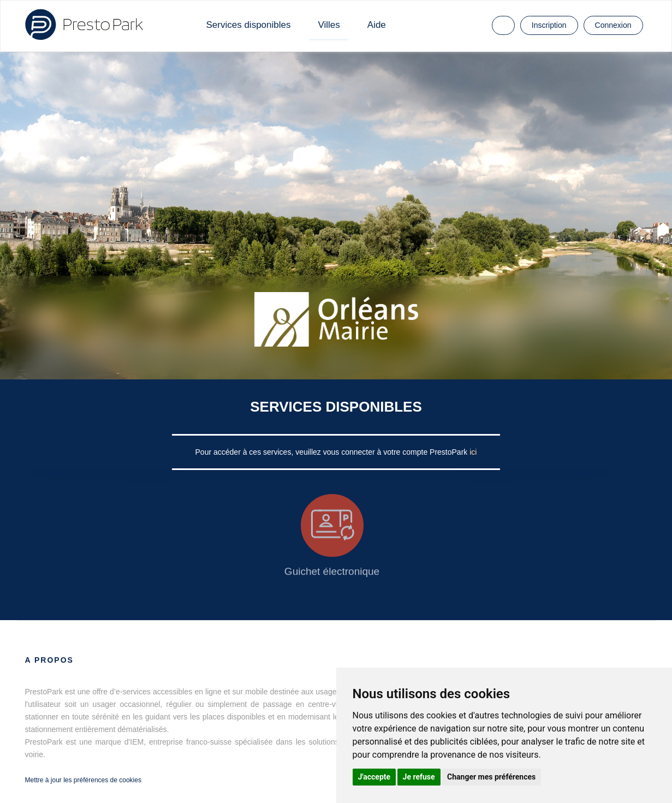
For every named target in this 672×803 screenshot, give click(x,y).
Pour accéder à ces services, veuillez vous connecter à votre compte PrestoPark (333, 452)
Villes (329, 25)
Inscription (549, 25)
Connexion (613, 25)
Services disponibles (249, 25)
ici (473, 452)
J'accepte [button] (374, 777)
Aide (377, 25)
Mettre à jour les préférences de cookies (83, 780)
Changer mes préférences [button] (491, 777)
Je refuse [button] (419, 777)
